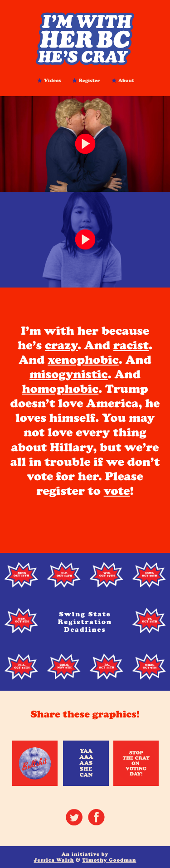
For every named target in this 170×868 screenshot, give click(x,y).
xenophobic (83, 360)
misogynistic (69, 374)
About (126, 80)
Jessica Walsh (54, 860)
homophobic (61, 389)
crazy (61, 345)
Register (90, 80)
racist (131, 345)
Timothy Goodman (109, 860)
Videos (53, 80)
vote (117, 491)
